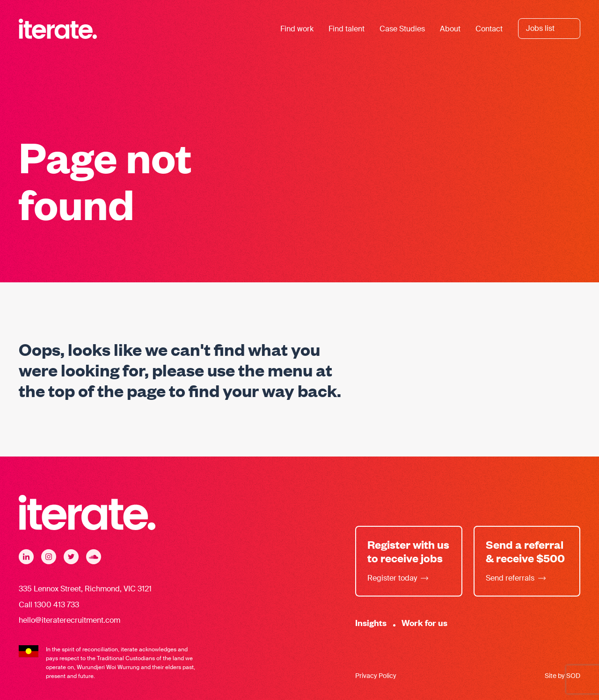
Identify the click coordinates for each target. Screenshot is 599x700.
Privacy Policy (376, 676)
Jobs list (540, 28)
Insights (371, 623)
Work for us (424, 623)
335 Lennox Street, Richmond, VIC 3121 (85, 589)
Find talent (347, 29)
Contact (489, 29)
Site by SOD (562, 676)
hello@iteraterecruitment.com (69, 620)
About (450, 29)
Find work (297, 29)
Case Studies (402, 29)
